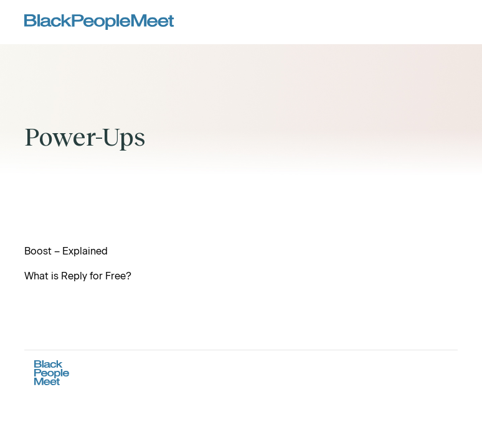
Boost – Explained (66, 251)
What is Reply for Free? (78, 276)
